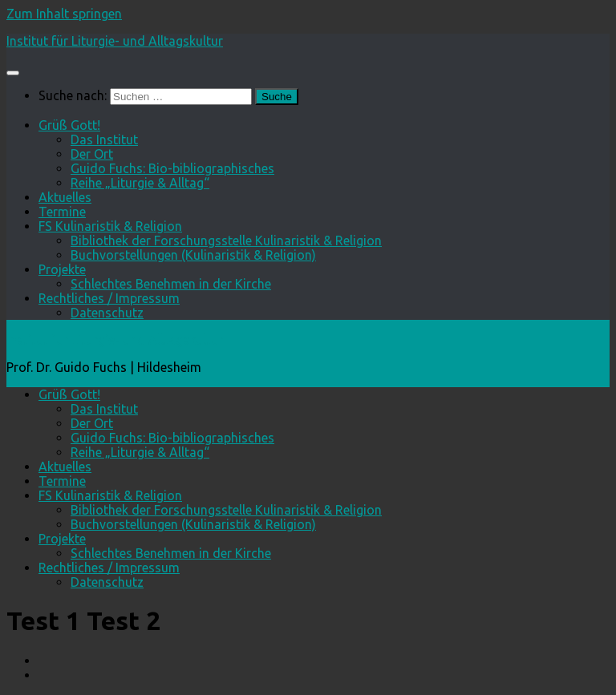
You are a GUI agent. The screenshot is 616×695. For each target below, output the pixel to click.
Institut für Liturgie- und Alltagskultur (115, 41)
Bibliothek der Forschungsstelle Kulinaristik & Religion (226, 240)
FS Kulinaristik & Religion (110, 226)
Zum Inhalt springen (64, 14)
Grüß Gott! (69, 125)
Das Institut (104, 139)
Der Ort (92, 154)
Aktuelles (65, 197)
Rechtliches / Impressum (109, 298)
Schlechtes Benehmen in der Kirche (171, 284)
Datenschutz (107, 313)
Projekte (62, 269)
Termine (62, 212)
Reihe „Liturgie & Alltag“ (140, 183)
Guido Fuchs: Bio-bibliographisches (172, 168)
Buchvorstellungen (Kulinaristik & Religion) (193, 255)
